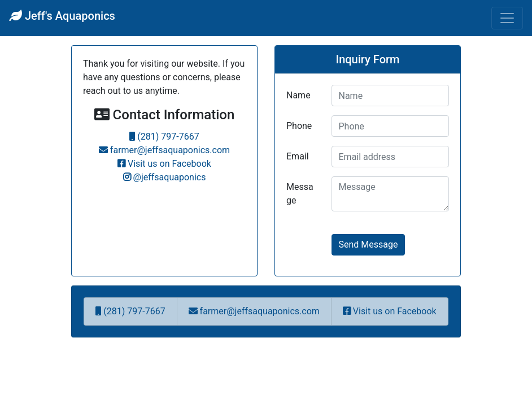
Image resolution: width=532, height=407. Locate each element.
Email (298, 156)
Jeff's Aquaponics (62, 16)
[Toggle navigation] (507, 18)
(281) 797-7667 (164, 137)
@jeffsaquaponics (165, 177)
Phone (299, 126)
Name (298, 95)
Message (300, 194)
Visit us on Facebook (164, 164)
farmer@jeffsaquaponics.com (164, 150)
